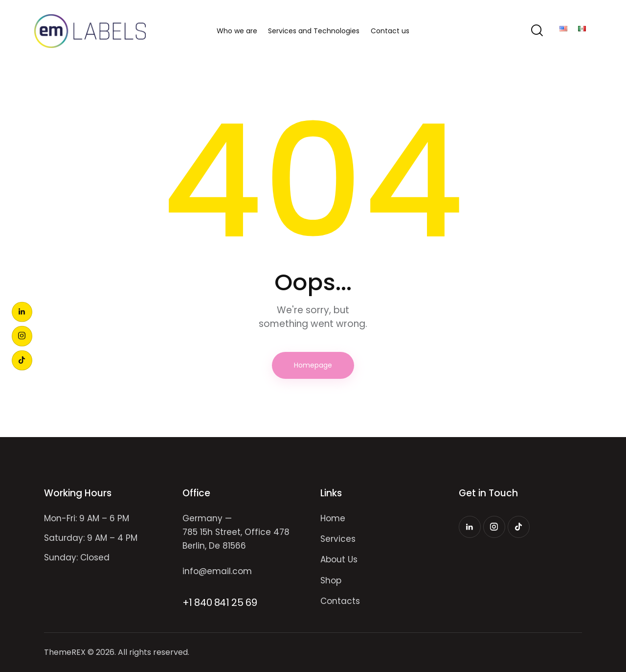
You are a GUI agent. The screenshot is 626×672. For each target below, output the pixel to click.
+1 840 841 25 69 (220, 602)
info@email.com (217, 571)
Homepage (313, 365)
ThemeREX (65, 652)
